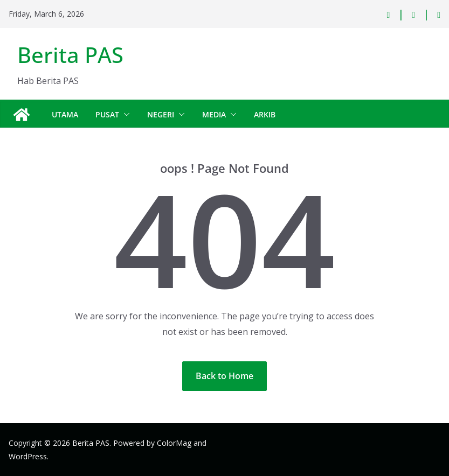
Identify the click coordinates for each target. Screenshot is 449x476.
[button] (125, 115)
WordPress (28, 456)
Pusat (107, 114)
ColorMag (174, 443)
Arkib (265, 114)
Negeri (161, 114)
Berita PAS (70, 55)
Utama (65, 114)
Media (214, 114)
